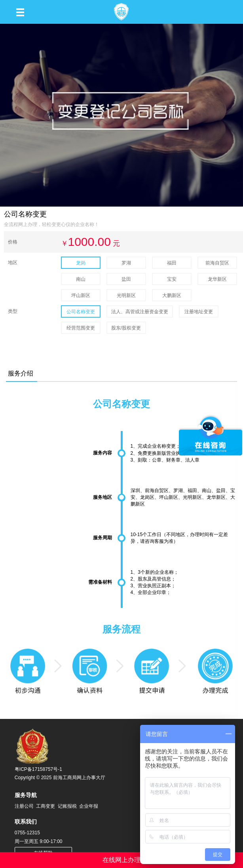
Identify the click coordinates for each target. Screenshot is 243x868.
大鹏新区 (172, 295)
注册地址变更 (199, 312)
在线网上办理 (121, 860)
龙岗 (81, 263)
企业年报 (89, 806)
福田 (172, 263)
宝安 (172, 279)
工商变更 (46, 806)
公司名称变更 (81, 312)
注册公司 (24, 806)
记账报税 (67, 806)
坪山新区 (81, 295)
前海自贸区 (217, 263)
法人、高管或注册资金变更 (140, 312)
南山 (81, 279)
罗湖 (126, 263)
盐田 (126, 279)
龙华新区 (217, 279)
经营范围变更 (81, 328)
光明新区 (126, 295)
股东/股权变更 (126, 328)
